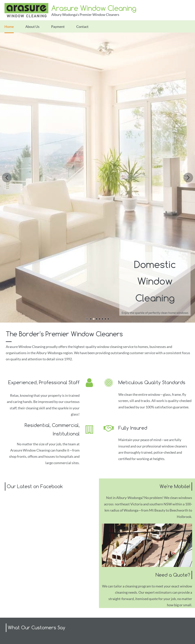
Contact (82, 27)
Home (9, 27)
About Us (32, 27)
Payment (58, 27)
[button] (7, 178)
